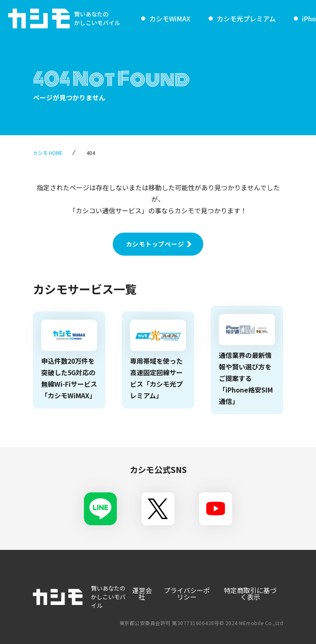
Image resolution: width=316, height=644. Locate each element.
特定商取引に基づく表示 (250, 593)
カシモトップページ (155, 244)
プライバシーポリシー (187, 593)
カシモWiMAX (170, 18)
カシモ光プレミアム (246, 18)
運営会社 (142, 593)
